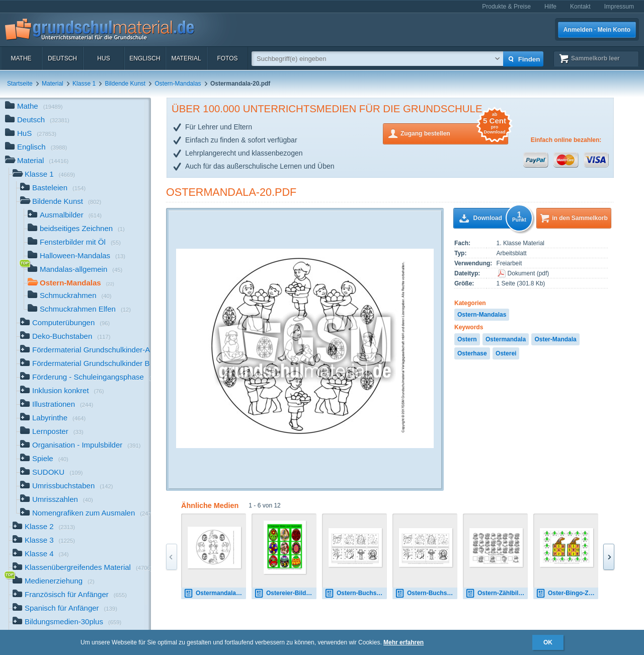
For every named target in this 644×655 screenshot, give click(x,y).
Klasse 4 (41, 555)
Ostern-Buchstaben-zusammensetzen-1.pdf (356, 593)
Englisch (145, 58)
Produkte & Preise (506, 7)
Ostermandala (506, 339)
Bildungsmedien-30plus (67, 623)
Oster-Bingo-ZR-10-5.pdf (567, 593)
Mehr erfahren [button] (404, 642)
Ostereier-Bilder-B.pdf (285, 593)
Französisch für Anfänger (70, 595)
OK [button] (548, 642)
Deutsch (62, 58)
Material (186, 58)
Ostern (467, 339)
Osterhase (472, 353)
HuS (103, 58)
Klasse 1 (84, 84)
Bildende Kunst (125, 84)
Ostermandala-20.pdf (231, 192)
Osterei (506, 353)
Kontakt (580, 7)
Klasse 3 (44, 541)
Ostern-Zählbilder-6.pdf (497, 593)
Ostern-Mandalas (178, 84)
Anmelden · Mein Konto (597, 30)
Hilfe (550, 7)
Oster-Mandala (555, 339)
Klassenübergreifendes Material (82, 568)
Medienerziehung (54, 582)
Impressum (619, 7)
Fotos (227, 58)
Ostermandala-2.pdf (215, 593)
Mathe (21, 58)
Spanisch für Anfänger (65, 609)
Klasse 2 (44, 527)
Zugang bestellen (454, 133)
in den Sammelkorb (580, 218)
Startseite (20, 84)
